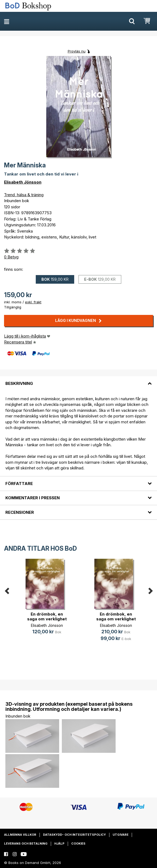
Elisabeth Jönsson (23, 182)
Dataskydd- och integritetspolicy (74, 835)
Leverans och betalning (26, 844)
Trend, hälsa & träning (24, 195)
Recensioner (20, 512)
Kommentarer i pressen (33, 498)
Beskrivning (19, 383)
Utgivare (121, 835)
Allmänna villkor (20, 835)
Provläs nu (77, 51)
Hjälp (59, 844)
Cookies (78, 844)
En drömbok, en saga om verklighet (47, 616)
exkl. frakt (33, 302)
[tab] (78, 380)
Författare (19, 484)
